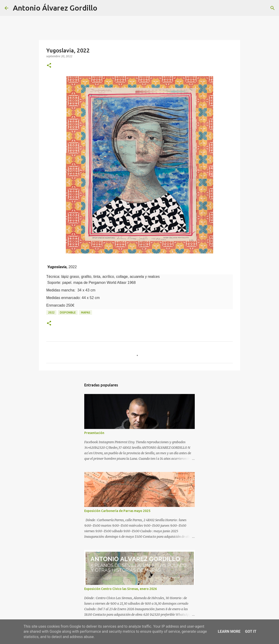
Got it (251, 631)
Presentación (94, 433)
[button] (49, 66)
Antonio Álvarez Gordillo (55, 8)
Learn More (229, 631)
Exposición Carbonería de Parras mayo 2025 (117, 511)
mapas (86, 312)
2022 (51, 312)
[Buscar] (104, 8)
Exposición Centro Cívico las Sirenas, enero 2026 (121, 589)
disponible (68, 312)
